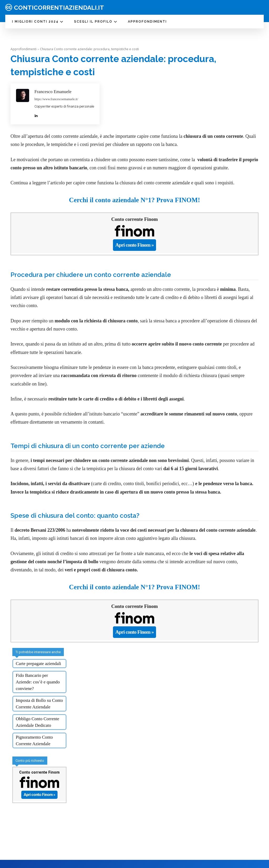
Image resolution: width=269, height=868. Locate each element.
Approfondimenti (24, 49)
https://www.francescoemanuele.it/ (56, 99)
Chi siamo (133, 858)
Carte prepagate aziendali (38, 654)
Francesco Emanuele (53, 92)
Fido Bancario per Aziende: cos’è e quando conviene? (38, 673)
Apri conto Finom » (135, 243)
